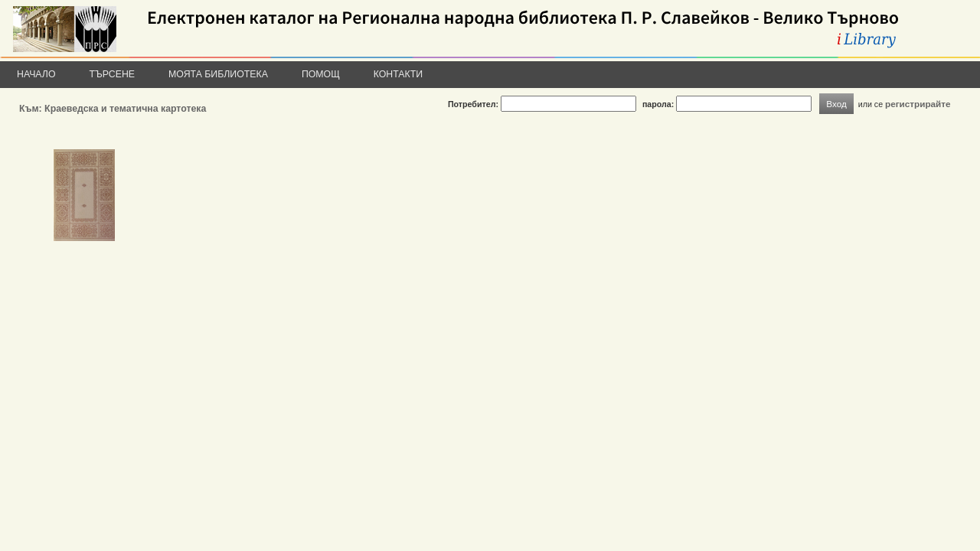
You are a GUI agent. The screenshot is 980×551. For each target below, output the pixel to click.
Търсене (113, 74)
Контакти (398, 74)
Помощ (321, 74)
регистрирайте (918, 104)
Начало (36, 74)
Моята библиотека (218, 74)
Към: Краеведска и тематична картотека (113, 109)
